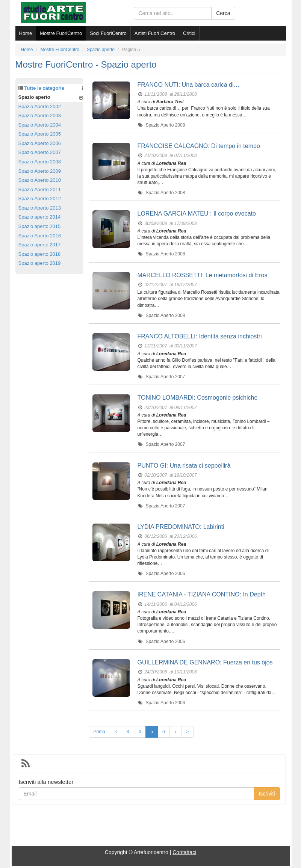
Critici (189, 33)
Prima (99, 732)
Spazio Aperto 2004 (40, 125)
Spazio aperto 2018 (40, 254)
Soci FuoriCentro (108, 33)
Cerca (223, 13)
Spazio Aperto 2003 (40, 115)
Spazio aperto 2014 (40, 217)
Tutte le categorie (45, 88)
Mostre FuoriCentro (61, 33)
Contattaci (184, 852)
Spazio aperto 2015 (40, 226)
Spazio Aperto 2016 (40, 236)
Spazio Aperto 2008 (40, 162)
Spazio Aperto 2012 (40, 199)
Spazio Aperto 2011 (40, 189)
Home (26, 33)
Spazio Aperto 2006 (40, 143)
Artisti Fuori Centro (155, 33)
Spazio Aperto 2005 (40, 134)
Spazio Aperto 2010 (40, 180)
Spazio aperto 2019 (40, 263)
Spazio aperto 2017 (40, 245)
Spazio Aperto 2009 (40, 171)
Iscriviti (267, 794)
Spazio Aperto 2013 (40, 208)
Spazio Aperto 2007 (40, 152)
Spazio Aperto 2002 (40, 106)
